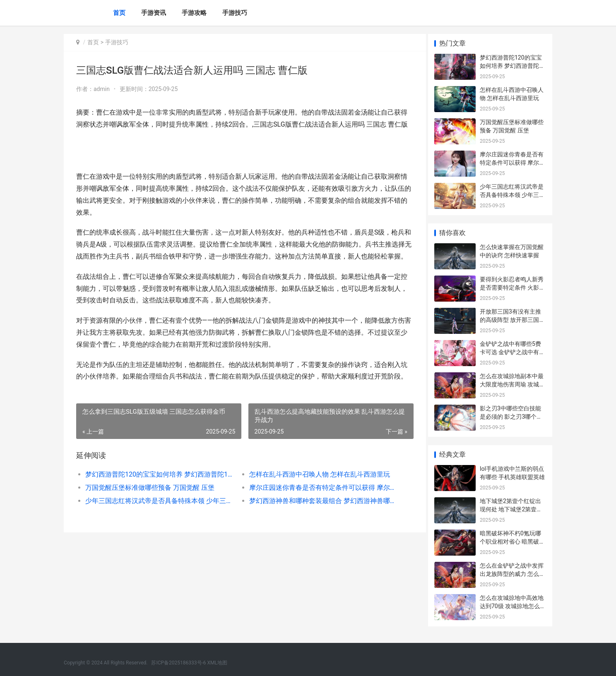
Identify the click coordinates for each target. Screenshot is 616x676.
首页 (119, 13)
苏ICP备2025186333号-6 (178, 663)
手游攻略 (194, 13)
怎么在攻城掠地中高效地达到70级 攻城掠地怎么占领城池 (513, 606)
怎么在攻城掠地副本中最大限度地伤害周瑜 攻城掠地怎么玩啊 (512, 384)
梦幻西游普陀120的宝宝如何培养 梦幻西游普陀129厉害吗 (158, 498)
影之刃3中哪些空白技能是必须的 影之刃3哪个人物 (511, 416)
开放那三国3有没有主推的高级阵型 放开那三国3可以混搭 (511, 320)
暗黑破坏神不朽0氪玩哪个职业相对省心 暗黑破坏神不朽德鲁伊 (512, 541)
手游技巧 (235, 13)
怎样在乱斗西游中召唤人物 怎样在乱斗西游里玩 (316, 498)
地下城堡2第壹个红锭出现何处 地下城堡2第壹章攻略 (511, 509)
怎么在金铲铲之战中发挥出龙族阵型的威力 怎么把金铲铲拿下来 (512, 574)
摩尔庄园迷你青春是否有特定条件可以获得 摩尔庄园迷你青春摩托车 (318, 512)
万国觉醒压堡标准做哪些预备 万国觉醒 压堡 (150, 512)
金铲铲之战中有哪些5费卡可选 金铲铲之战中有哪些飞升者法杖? (512, 352)
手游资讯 (154, 13)
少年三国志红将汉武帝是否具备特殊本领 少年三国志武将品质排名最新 (158, 525)
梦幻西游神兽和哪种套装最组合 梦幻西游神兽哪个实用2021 (318, 525)
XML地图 (217, 663)
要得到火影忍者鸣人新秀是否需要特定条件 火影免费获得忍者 (512, 287)
